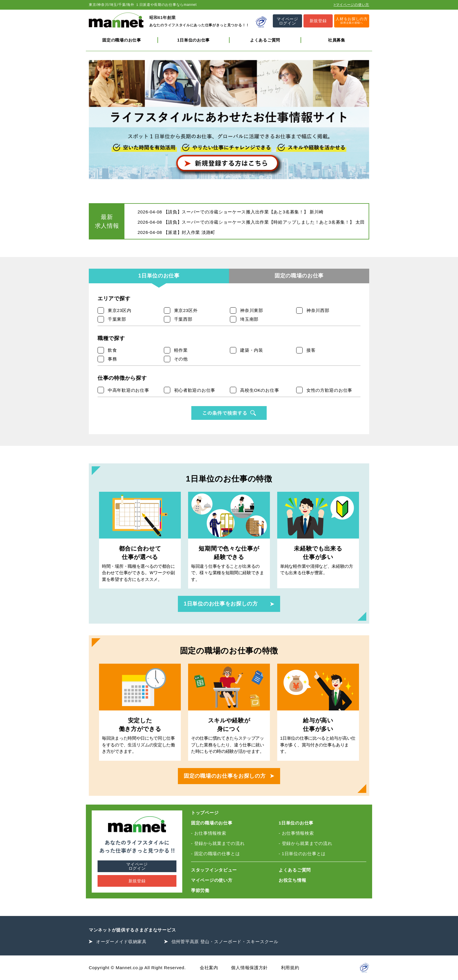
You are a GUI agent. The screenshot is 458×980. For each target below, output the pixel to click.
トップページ (205, 813)
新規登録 (137, 881)
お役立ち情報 (292, 880)
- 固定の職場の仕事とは (216, 854)
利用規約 (290, 968)
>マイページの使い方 (351, 5)
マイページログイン (137, 866)
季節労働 (200, 890)
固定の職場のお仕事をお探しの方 (225, 776)
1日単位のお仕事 (194, 40)
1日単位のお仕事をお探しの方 (221, 604)
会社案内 (209, 968)
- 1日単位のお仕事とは (302, 854)
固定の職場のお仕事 (122, 40)
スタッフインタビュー (214, 870)
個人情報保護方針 (249, 968)
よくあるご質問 (265, 40)
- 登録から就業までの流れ (218, 843)
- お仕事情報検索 (209, 833)
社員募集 (337, 40)
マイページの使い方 (212, 880)
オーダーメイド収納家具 (121, 942)
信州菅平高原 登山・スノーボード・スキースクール (225, 942)
